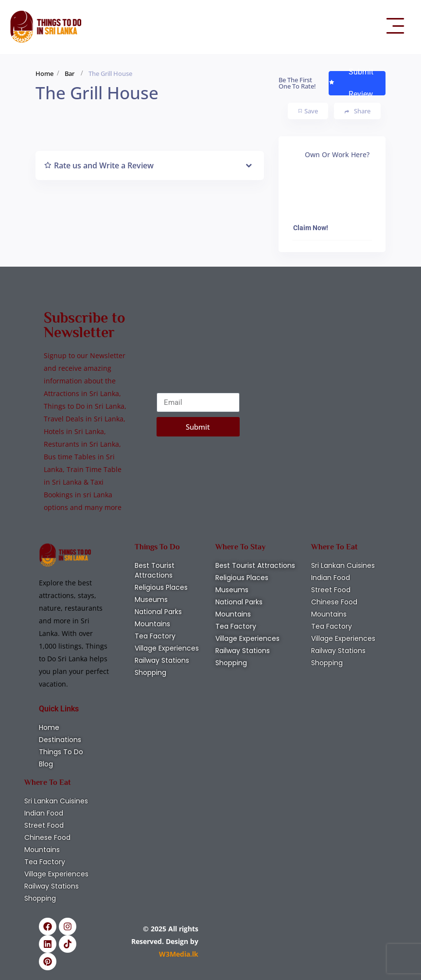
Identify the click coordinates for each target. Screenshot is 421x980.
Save (308, 111)
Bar (70, 73)
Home (44, 73)
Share (358, 111)
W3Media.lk (179, 954)
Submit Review (351, 83)
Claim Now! (311, 228)
